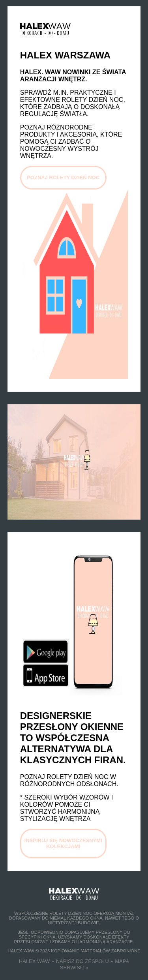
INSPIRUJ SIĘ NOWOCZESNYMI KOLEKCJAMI (63, 843)
